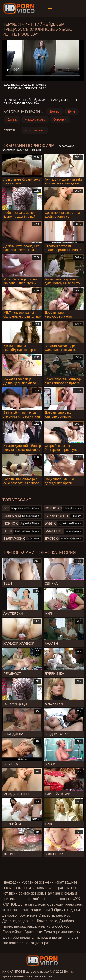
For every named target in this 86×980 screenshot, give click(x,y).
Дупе (72, 111)
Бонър (55, 111)
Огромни (60, 119)
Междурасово (35, 119)
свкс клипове (35, 130)
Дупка (12, 119)
